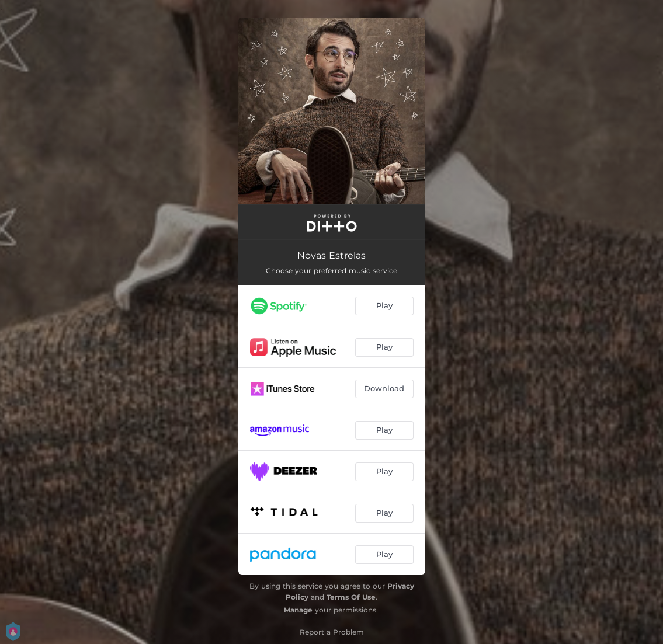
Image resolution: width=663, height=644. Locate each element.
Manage (298, 610)
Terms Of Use (351, 597)
